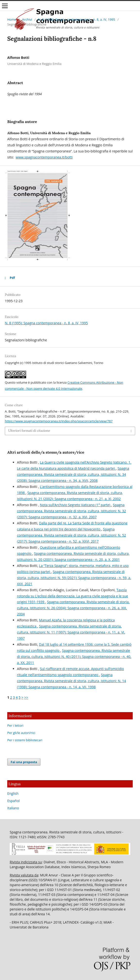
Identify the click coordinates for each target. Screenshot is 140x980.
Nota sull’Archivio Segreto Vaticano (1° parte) (76, 505)
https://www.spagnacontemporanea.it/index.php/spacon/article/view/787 (59, 421)
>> (26, 697)
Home (12, 19)
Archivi (27, 19)
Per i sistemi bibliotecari (25, 740)
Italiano (13, 808)
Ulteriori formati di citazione (29, 431)
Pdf (12, 278)
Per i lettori (15, 725)
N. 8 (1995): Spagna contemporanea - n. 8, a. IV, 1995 (77, 19)
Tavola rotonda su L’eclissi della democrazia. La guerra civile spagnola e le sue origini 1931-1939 (73, 596)
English (13, 793)
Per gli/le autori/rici (21, 733)
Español (13, 801)
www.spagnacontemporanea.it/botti (44, 157)
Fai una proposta (24, 762)
